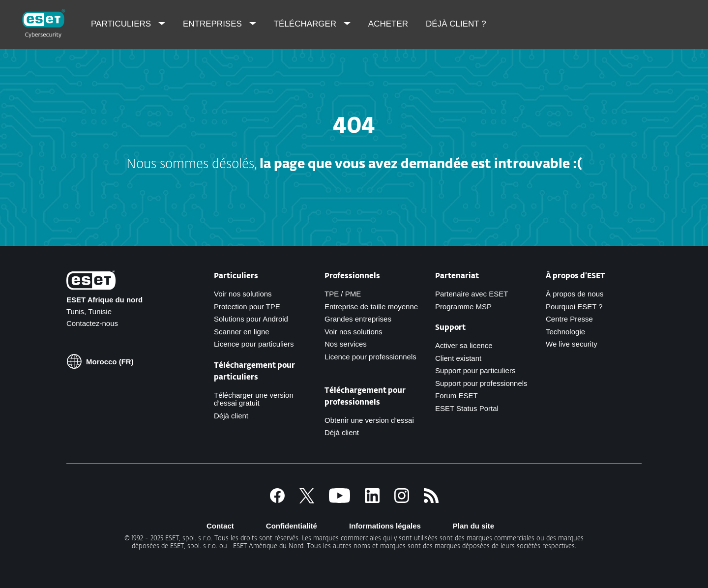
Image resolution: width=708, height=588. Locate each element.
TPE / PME (343, 294)
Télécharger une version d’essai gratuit (254, 399)
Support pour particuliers (475, 370)
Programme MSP (463, 307)
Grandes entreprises (358, 319)
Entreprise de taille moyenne (371, 307)
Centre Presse (569, 319)
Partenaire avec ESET (472, 294)
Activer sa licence (464, 345)
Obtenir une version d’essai (369, 420)
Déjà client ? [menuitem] (456, 24)
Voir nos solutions (243, 294)
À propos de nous (575, 294)
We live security (572, 344)
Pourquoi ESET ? (574, 307)
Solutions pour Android (251, 319)
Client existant (458, 358)
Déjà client (231, 416)
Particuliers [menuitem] (122, 24)
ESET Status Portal (467, 408)
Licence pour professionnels (370, 357)
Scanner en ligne (242, 332)
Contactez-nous (92, 323)
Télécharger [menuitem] (306, 24)
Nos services (346, 344)
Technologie (565, 332)
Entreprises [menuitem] (214, 24)
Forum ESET (457, 396)
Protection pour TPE (247, 307)
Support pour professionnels (481, 383)
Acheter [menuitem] (388, 24)
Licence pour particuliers (254, 344)
